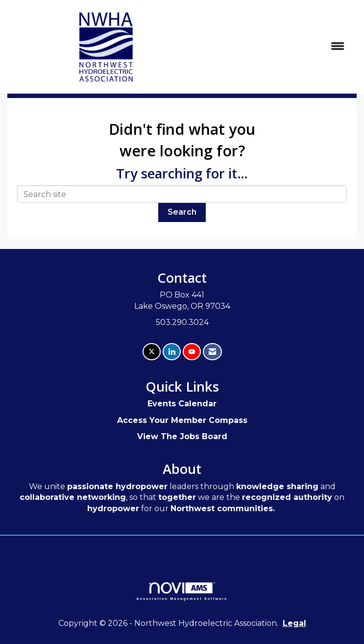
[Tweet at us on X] (152, 352)
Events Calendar (182, 404)
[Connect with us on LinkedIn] (172, 352)
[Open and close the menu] (279, 47)
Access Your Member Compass (182, 420)
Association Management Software (182, 591)
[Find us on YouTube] (192, 352)
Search (182, 212)
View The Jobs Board (182, 436)
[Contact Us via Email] (212, 352)
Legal (294, 623)
